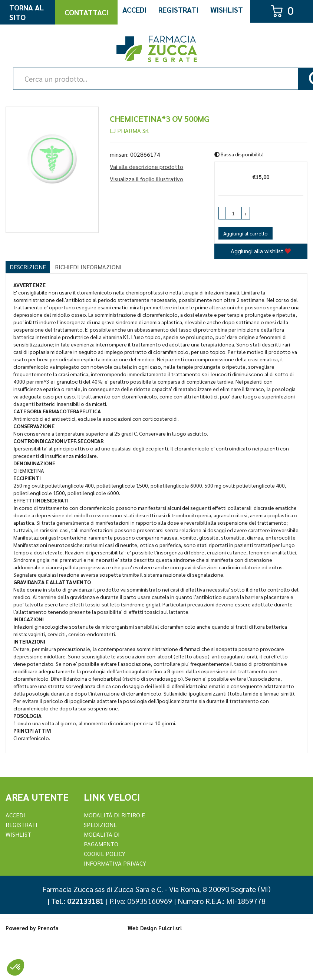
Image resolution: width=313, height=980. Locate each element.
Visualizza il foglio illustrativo (146, 179)
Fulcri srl (170, 928)
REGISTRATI (22, 825)
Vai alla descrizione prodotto (146, 167)
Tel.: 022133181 (78, 901)
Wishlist (227, 10)
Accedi (134, 10)
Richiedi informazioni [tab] (88, 267)
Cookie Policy (105, 854)
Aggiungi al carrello (246, 233)
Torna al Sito (27, 12)
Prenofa (48, 928)
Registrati (178, 10)
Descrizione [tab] (28, 267)
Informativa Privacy (115, 863)
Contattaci (86, 12)
